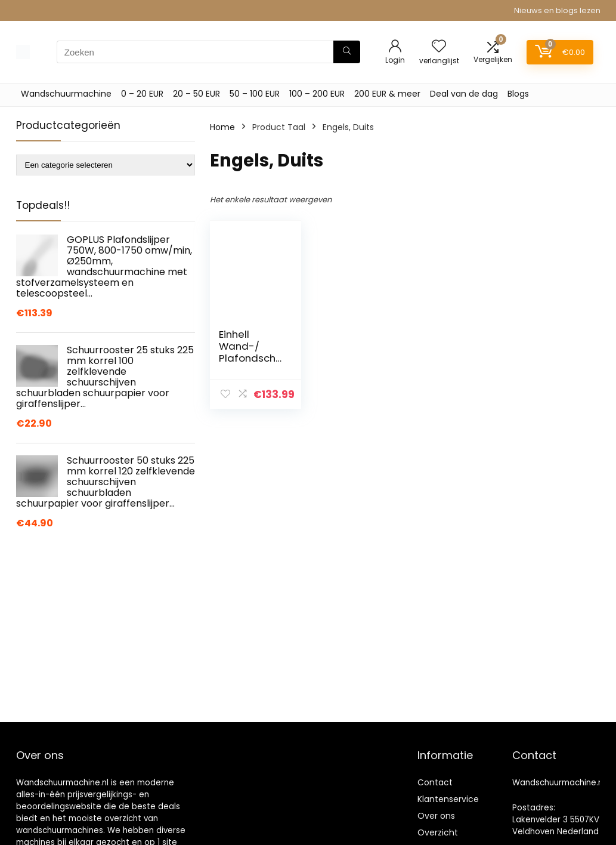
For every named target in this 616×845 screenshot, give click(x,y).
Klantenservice (448, 799)
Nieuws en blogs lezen (557, 10)
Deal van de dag (464, 94)
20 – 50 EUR (196, 94)
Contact (435, 782)
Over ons (436, 816)
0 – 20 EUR (142, 94)
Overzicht (438, 832)
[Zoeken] (347, 52)
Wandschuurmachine (66, 94)
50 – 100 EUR (255, 94)
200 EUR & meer (387, 94)
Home (222, 127)
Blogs (518, 94)
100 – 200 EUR (317, 94)
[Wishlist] (439, 47)
